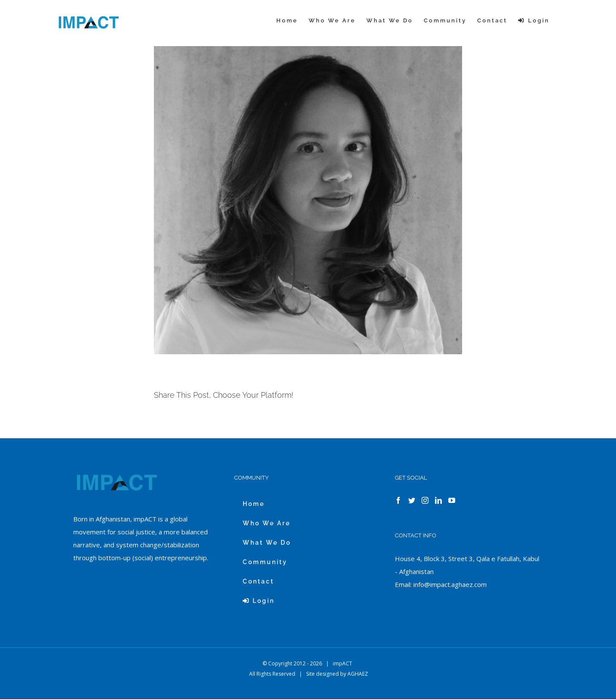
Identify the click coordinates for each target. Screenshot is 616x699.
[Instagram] (425, 500)
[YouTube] (452, 500)
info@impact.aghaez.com (450, 584)
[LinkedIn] (438, 500)
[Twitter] (412, 500)
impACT (342, 663)
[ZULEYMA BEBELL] (308, 200)
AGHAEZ (358, 674)
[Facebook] (398, 500)
